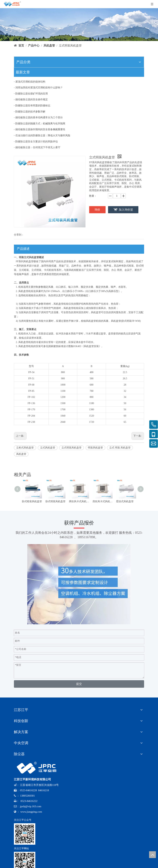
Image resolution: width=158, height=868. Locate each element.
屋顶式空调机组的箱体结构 (30, 82)
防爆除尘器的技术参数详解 (30, 112)
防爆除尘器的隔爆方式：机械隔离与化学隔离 (40, 124)
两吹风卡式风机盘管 (79, 501)
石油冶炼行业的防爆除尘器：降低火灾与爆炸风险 (43, 135)
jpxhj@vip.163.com (31, 806)
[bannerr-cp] (79, 25)
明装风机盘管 (95, 448)
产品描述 (23, 249)
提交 (79, 684)
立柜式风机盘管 (25, 448)
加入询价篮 (126, 210)
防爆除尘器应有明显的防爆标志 (33, 106)
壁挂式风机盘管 (125, 501)
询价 (97, 210)
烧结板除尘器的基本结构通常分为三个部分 (39, 117)
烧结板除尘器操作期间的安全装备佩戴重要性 (40, 129)
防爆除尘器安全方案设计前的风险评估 (37, 142)
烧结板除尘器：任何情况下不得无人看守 (38, 147)
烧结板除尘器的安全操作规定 (32, 100)
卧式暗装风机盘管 (32, 501)
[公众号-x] (25, 834)
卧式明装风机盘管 (55, 501)
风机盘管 (21, 454)
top (152, 855)
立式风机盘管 (48, 448)
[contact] (79, 584)
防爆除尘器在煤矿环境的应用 (32, 94)
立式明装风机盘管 (72, 448)
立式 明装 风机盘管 (120, 448)
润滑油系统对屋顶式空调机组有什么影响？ (39, 88)
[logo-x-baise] (38, 768)
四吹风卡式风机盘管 (103, 501)
